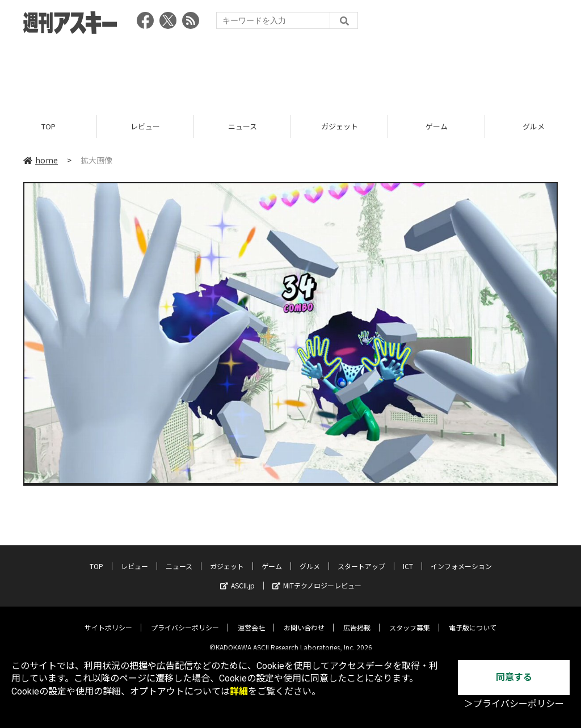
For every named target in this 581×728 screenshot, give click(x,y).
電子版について (473, 619)
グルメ (310, 557)
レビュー (145, 126)
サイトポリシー (108, 619)
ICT (408, 557)
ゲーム (437, 126)
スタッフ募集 (410, 619)
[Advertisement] (290, 71)
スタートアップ (361, 557)
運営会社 (251, 619)
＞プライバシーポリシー (514, 704)
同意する (514, 677)
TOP (49, 126)
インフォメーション (461, 557)
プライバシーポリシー (185, 619)
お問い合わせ (304, 619)
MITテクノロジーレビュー (317, 577)
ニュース (243, 126)
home (41, 160)
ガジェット (340, 126)
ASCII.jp (237, 577)
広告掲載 (357, 619)
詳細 (239, 691)
